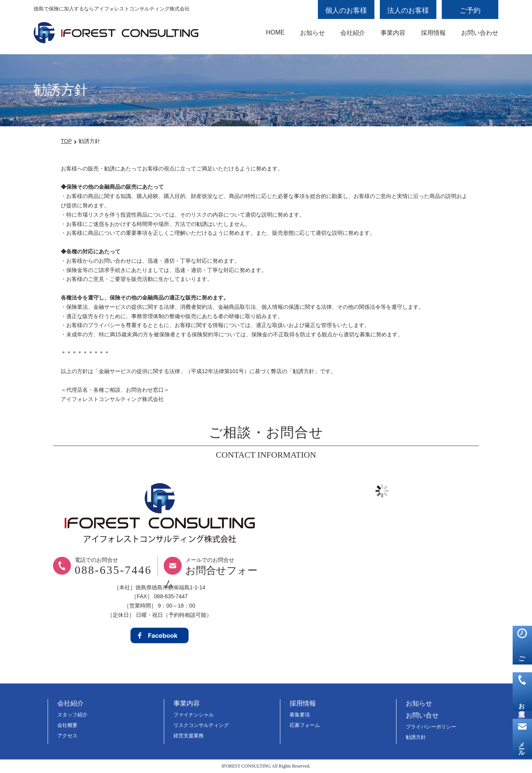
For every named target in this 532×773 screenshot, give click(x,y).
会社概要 (67, 725)
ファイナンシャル (194, 715)
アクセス (67, 736)
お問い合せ (422, 715)
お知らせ (312, 33)
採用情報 (433, 33)
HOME (275, 32)
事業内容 (393, 33)
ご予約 (470, 10)
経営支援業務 (189, 736)
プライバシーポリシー (431, 727)
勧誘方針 (416, 737)
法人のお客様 (408, 10)
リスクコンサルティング (201, 725)
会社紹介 (353, 33)
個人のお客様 (346, 10)
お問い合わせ (480, 33)
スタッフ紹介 (72, 715)
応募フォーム (305, 725)
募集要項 (300, 715)
